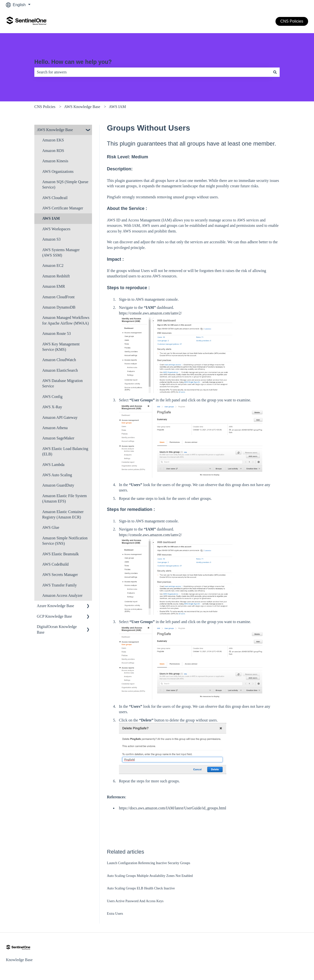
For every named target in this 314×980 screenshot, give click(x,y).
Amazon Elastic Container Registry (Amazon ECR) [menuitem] (63, 514)
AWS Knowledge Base (82, 107)
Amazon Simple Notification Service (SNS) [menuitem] (65, 541)
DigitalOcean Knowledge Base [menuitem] (57, 629)
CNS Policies (292, 21)
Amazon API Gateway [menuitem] (60, 417)
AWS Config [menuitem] (52, 397)
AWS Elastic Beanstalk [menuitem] (60, 554)
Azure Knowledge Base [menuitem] (55, 606)
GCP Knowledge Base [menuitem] (54, 616)
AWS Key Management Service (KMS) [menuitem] (61, 347)
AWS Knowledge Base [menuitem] (55, 130)
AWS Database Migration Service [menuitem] (62, 383)
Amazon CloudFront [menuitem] (58, 297)
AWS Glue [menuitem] (51, 527)
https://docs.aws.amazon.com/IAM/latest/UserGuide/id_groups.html (173, 808)
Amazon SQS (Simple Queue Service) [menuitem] (65, 184)
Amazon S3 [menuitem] (51, 239)
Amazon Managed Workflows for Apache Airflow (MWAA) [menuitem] (66, 320)
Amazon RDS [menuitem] (53, 151)
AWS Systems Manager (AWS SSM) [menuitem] (61, 252)
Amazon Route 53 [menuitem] (56, 333)
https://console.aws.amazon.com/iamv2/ (150, 313)
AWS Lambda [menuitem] (53, 465)
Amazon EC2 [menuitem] (53, 265)
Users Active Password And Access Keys (135, 901)
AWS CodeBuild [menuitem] (55, 564)
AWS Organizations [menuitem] (58, 171)
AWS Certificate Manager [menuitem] (63, 208)
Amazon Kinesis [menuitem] (55, 161)
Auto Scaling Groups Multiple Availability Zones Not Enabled (150, 876)
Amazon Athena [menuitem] (55, 428)
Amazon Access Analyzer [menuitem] (62, 595)
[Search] (275, 72)
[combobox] (152, 72)
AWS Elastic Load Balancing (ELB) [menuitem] (65, 451)
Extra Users (115, 914)
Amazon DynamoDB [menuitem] (59, 307)
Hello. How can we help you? (73, 62)
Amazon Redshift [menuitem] (56, 276)
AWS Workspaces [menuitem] (56, 229)
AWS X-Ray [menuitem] (52, 407)
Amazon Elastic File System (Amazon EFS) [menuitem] (65, 498)
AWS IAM (117, 107)
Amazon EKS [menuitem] (53, 140)
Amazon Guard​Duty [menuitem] (58, 485)
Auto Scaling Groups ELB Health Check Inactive (141, 888)
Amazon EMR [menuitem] (54, 286)
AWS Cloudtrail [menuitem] (55, 198)
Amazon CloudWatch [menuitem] (59, 360)
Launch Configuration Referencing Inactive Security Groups (149, 863)
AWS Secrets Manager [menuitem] (60, 575)
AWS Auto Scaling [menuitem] (57, 475)
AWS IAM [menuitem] (51, 218)
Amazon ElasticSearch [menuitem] (60, 370)
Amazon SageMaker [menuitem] (58, 438)
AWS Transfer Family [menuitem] (59, 585)
